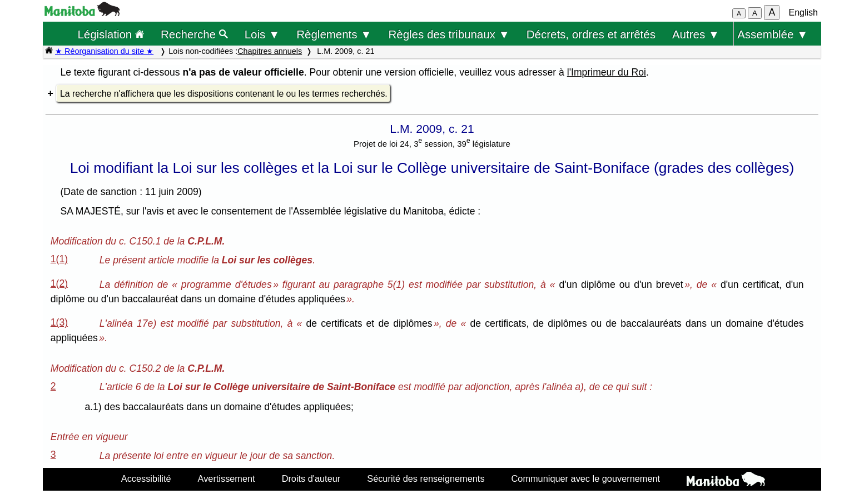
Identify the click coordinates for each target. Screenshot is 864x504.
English (803, 13)
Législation (111, 34)
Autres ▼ (696, 34)
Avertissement (227, 478)
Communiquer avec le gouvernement (586, 478)
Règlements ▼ (334, 34)
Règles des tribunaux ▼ (449, 34)
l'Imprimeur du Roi (607, 72)
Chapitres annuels (270, 51)
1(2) (59, 283)
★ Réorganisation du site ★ (104, 51)
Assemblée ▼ (773, 34)
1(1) (59, 259)
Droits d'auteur (311, 478)
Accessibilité (146, 478)
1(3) (59, 322)
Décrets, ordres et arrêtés (591, 34)
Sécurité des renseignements (426, 478)
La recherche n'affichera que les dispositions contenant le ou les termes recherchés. (224, 94)
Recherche (194, 34)
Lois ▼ (262, 34)
